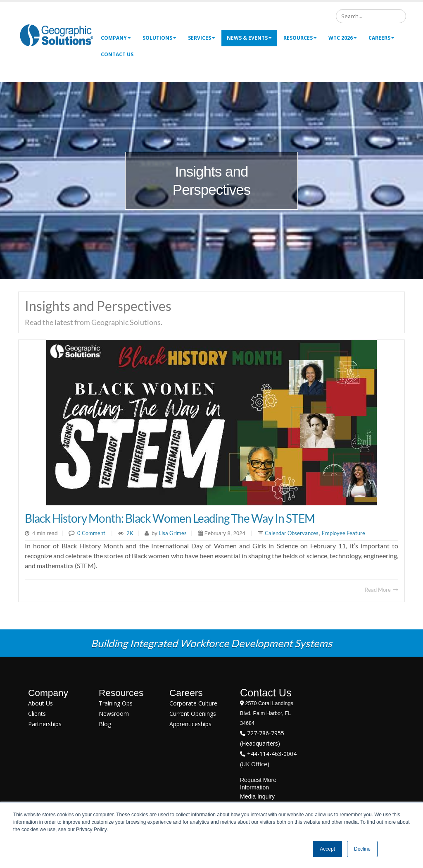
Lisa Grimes (172, 533)
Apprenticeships (190, 724)
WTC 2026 (343, 38)
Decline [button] (362, 849)
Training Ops (116, 703)
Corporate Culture (193, 703)
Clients (37, 714)
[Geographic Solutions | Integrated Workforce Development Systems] (56, 35)
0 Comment (91, 533)
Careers (381, 38)
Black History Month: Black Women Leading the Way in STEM (170, 518)
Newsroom (114, 714)
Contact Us (117, 54)
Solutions (159, 38)
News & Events (249, 38)
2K (130, 533)
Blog (105, 724)
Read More (381, 590)
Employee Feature (343, 533)
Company (116, 38)
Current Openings (193, 714)
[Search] (371, 16)
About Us (40, 703)
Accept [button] (327, 849)
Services (202, 38)
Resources (300, 38)
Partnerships (45, 724)
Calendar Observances (292, 533)
